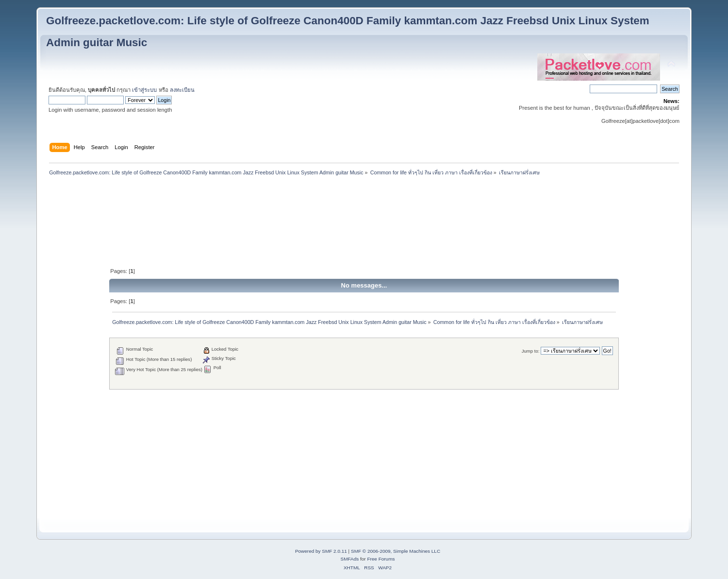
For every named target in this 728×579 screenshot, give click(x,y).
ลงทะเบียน (182, 90)
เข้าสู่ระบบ (144, 90)
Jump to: (531, 351)
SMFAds (350, 559)
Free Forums (381, 559)
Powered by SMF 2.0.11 (321, 551)
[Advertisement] (364, 202)
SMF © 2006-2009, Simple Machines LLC (396, 551)
